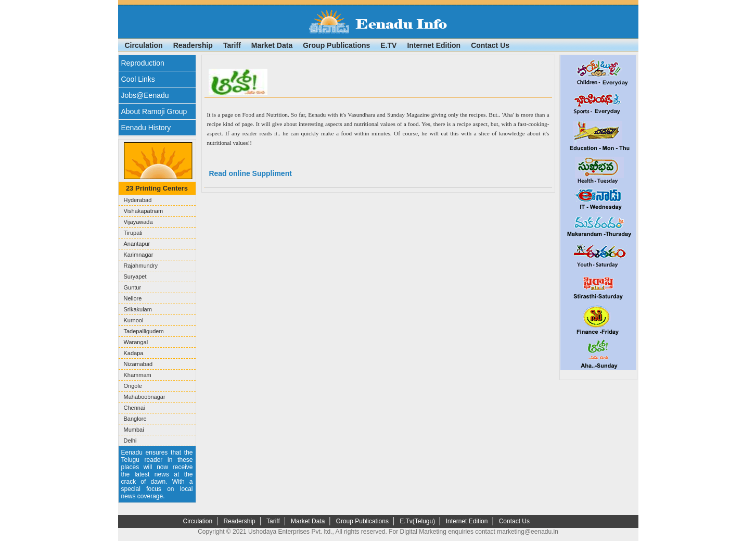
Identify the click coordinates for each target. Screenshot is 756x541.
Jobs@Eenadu (145, 95)
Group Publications (336, 45)
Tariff (232, 45)
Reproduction (143, 63)
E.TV (388, 45)
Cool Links (138, 79)
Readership (193, 45)
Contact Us (490, 45)
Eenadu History (146, 128)
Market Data (272, 45)
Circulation (144, 45)
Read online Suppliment (249, 173)
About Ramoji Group (154, 111)
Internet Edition (434, 45)
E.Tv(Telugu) (418, 521)
